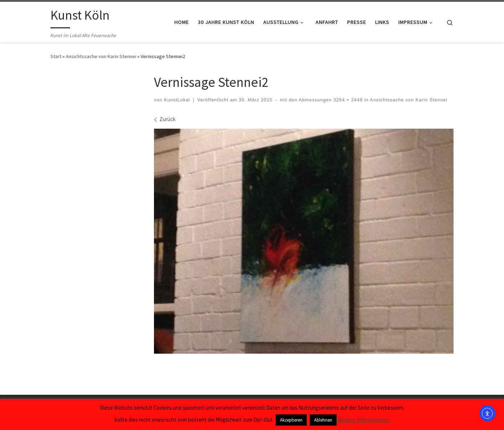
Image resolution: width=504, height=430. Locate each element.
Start (56, 56)
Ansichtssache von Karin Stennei (101, 56)
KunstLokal (177, 100)
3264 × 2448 (347, 100)
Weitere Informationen (364, 420)
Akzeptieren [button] (291, 420)
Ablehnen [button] (323, 420)
